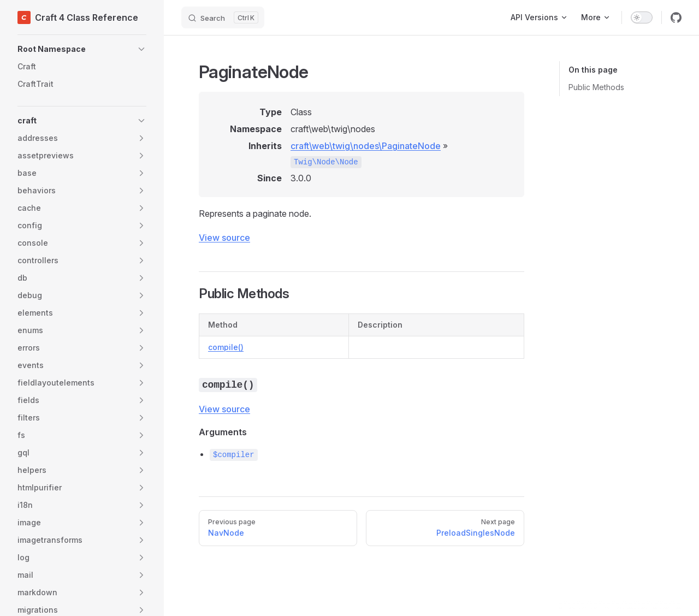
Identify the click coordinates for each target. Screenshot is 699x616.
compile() (226, 347)
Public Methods (596, 87)
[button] (82, 49)
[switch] (642, 17)
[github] (676, 17)
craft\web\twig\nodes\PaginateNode (366, 146)
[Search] (223, 17)
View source (224, 238)
